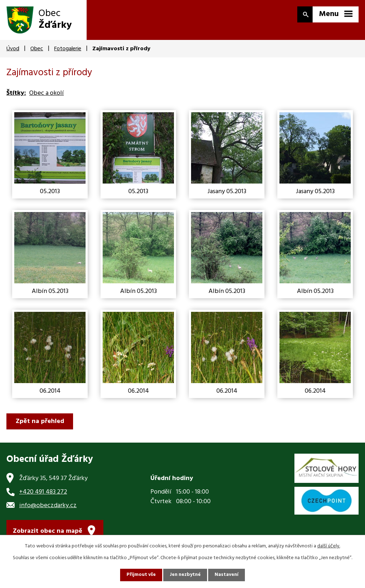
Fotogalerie (68, 49)
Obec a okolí (47, 93)
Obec (37, 49)
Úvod (13, 49)
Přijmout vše (141, 575)
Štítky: (16, 93)
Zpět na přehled (40, 421)
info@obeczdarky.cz (48, 506)
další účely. (329, 546)
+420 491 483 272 (43, 492)
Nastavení (227, 575)
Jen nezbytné (185, 575)
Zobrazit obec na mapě (48, 532)
